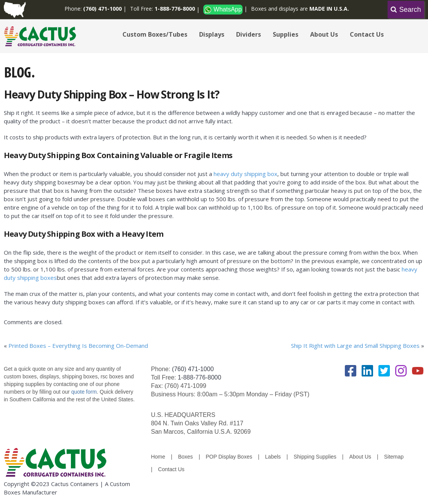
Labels (273, 457)
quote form (83, 392)
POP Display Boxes (229, 457)
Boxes (186, 457)
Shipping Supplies (315, 457)
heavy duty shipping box (245, 174)
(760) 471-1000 (193, 369)
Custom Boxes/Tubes (155, 34)
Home (158, 457)
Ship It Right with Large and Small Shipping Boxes (355, 346)
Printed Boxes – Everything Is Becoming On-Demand (78, 346)
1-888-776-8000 (200, 377)
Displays (212, 34)
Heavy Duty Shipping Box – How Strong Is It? (112, 94)
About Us (324, 34)
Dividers (249, 34)
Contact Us (367, 34)
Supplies (286, 34)
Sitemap (394, 457)
